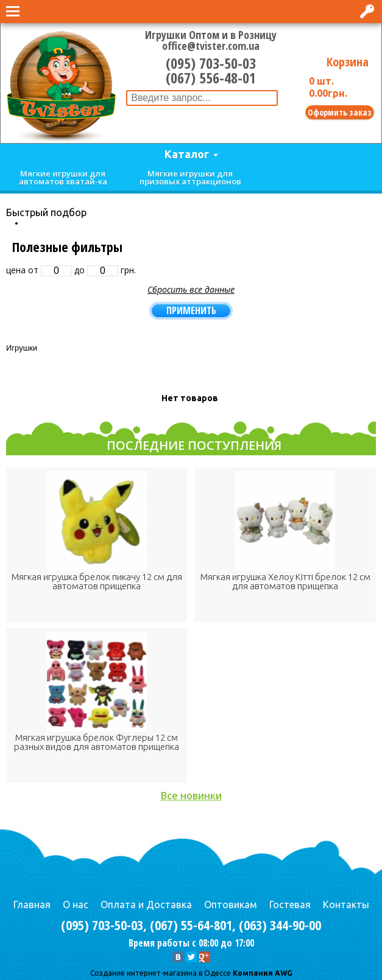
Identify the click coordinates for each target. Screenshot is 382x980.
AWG (283, 973)
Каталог (187, 154)
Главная (32, 905)
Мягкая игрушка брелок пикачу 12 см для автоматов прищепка (97, 581)
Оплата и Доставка (146, 905)
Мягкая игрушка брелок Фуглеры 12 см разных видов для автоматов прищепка (97, 742)
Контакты (346, 905)
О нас (76, 905)
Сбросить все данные (191, 289)
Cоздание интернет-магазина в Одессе (161, 973)
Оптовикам (231, 905)
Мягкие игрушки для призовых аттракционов (190, 177)
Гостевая (290, 905)
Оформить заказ (340, 112)
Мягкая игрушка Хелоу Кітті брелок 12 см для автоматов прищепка (285, 581)
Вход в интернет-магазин (368, 11)
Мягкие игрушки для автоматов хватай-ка (63, 177)
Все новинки (191, 796)
